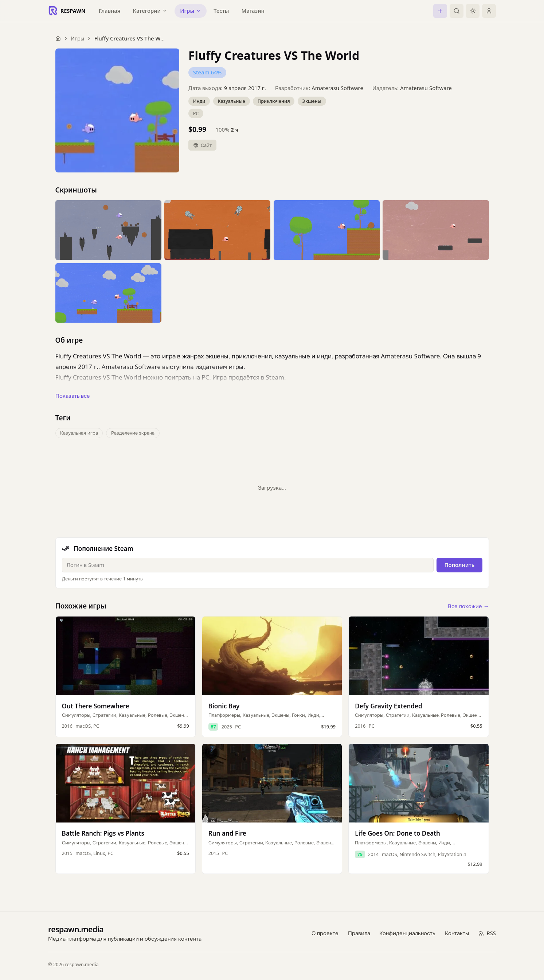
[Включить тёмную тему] (473, 11)
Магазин (253, 11)
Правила (359, 933)
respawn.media (76, 929)
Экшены (312, 101)
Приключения (274, 101)
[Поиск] (457, 11)
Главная (110, 11)
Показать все (73, 396)
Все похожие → (468, 606)
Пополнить (459, 565)
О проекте (325, 933)
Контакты (457, 933)
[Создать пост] (440, 11)
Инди (199, 101)
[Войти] (489, 11)
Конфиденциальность (407, 933)
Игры (77, 38)
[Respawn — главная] (67, 11)
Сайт (202, 145)
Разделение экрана (133, 433)
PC (196, 113)
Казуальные (231, 101)
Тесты (221, 11)
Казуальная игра (79, 433)
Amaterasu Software (337, 88)
